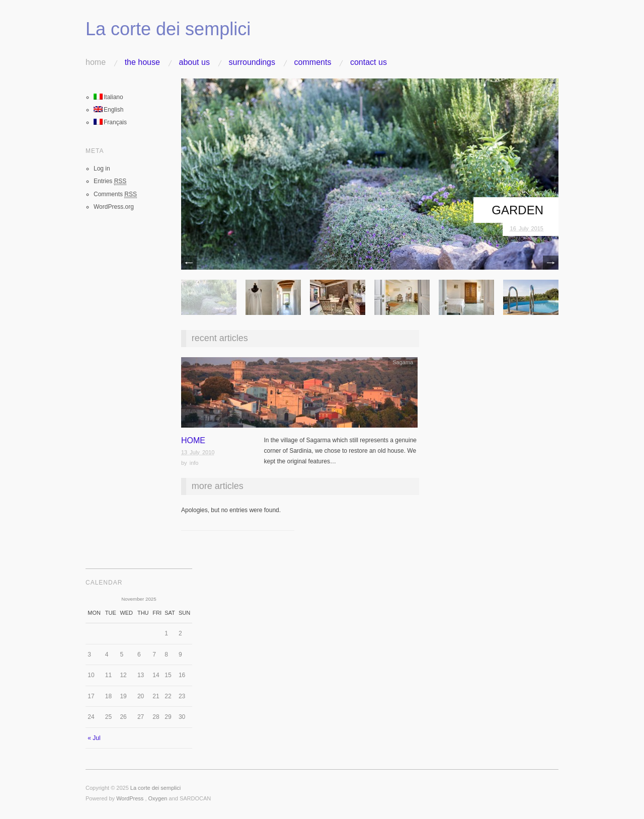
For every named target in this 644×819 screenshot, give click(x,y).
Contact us (369, 62)
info (194, 463)
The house (142, 62)
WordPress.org (114, 207)
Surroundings (252, 62)
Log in (102, 169)
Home (96, 62)
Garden (517, 210)
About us (194, 62)
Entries (110, 181)
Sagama (403, 362)
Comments (313, 62)
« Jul (94, 738)
